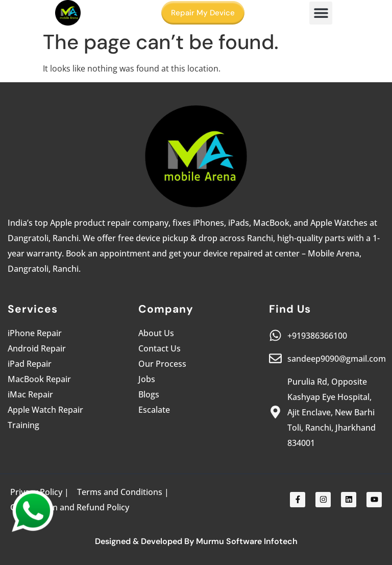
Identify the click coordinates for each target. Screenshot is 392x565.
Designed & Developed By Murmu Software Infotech (196, 541)
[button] (321, 13)
